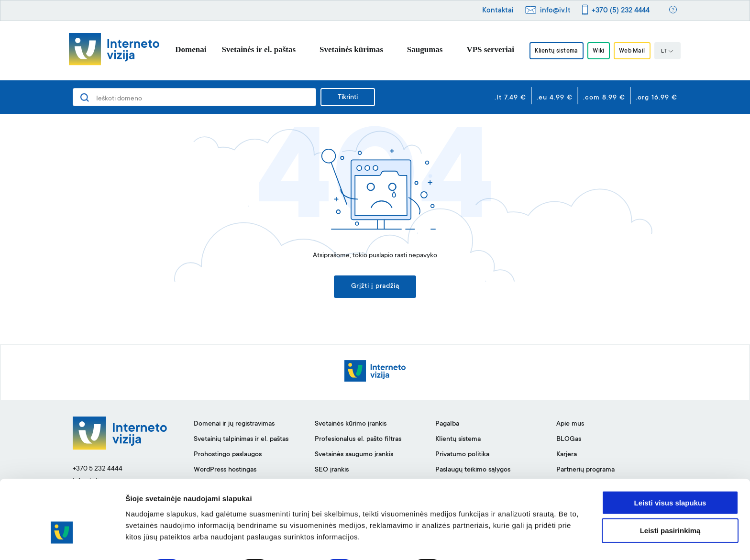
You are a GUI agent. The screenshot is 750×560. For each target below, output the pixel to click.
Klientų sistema (554, 51)
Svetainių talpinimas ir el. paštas (241, 440)
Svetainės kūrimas (347, 49)
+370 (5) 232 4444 (621, 11)
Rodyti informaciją (491, 541)
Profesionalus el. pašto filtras (358, 440)
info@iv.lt (555, 11)
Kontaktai (498, 11)
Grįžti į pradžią (375, 287)
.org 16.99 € (656, 98)
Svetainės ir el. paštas (255, 49)
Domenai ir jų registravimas (234, 425)
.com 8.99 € (604, 98)
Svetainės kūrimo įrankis (351, 425)
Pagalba (447, 425)
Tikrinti (348, 98)
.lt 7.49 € (510, 98)
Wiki (598, 51)
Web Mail (634, 51)
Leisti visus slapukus (670, 476)
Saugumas (421, 49)
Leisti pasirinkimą (670, 504)
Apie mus (570, 425)
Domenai (187, 49)
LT (671, 52)
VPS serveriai (486, 49)
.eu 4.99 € (555, 98)
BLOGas (569, 440)
